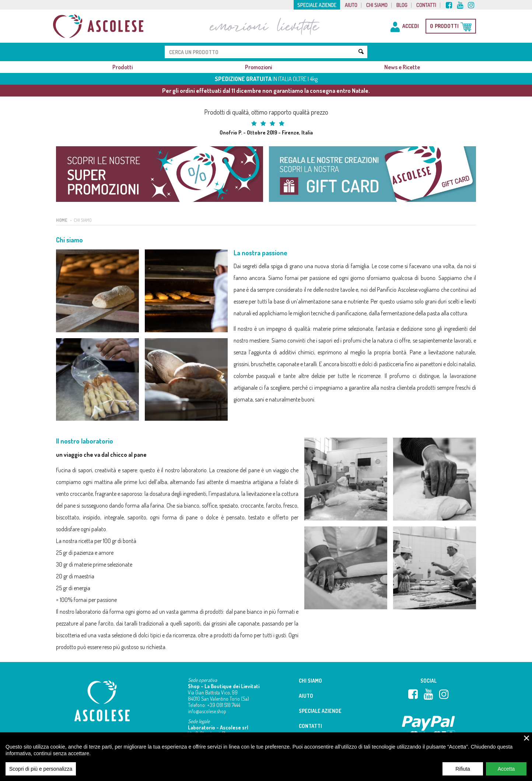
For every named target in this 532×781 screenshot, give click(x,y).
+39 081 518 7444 (224, 705)
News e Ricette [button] (402, 67)
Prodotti (122, 67)
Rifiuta (463, 774)
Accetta (506, 774)
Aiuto (351, 5)
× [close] (527, 743)
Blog (402, 5)
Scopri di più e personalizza (41, 774)
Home (62, 220)
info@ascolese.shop (207, 711)
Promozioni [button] (258, 67)
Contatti (426, 5)
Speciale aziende (317, 5)
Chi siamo (377, 5)
